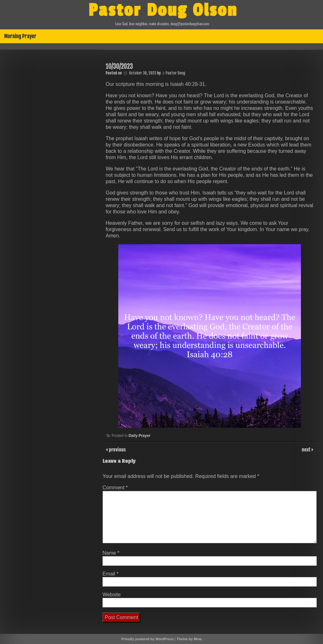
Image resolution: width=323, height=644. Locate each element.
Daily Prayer (139, 436)
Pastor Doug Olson (163, 10)
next (307, 449)
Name (111, 553)
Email (111, 574)
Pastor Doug (175, 73)
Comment (115, 488)
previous (117, 449)
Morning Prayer (20, 36)
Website (112, 595)
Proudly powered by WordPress (148, 639)
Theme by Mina (189, 639)
